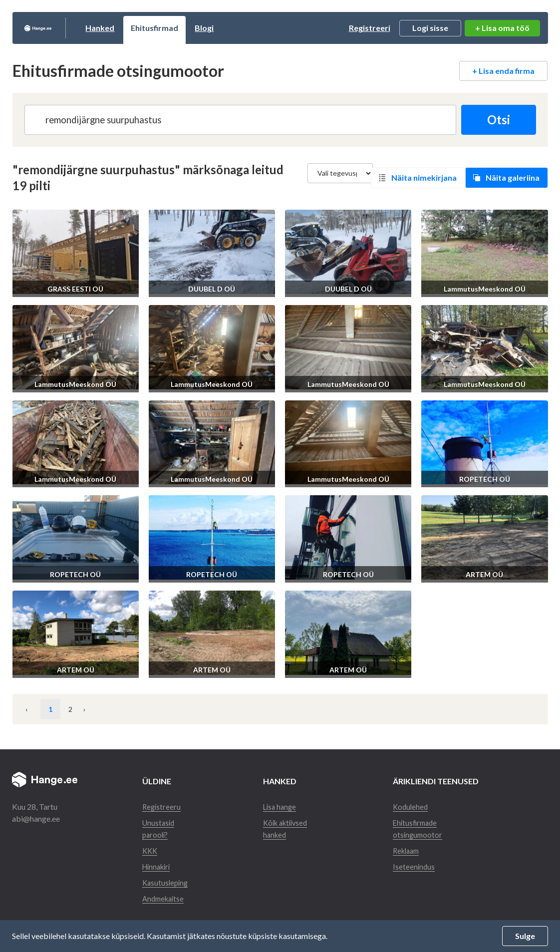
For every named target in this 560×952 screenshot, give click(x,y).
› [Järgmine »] (99, 709)
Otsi (495, 120)
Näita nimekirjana (424, 177)
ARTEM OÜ (484, 574)
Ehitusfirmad (193, 28)
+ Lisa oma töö (502, 28)
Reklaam (410, 850)
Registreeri (370, 28)
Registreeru (162, 806)
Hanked (138, 28)
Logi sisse (430, 28)
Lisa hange (281, 806)
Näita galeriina (513, 177)
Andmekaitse (165, 898)
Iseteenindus (416, 866)
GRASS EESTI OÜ (75, 289)
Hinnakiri (158, 866)
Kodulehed (413, 806)
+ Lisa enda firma (503, 71)
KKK (150, 850)
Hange (57, 28)
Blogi (243, 28)
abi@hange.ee (36, 818)
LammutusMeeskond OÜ (485, 289)
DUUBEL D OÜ (212, 289)
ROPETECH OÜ (485, 479)
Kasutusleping (166, 882)
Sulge (525, 936)
